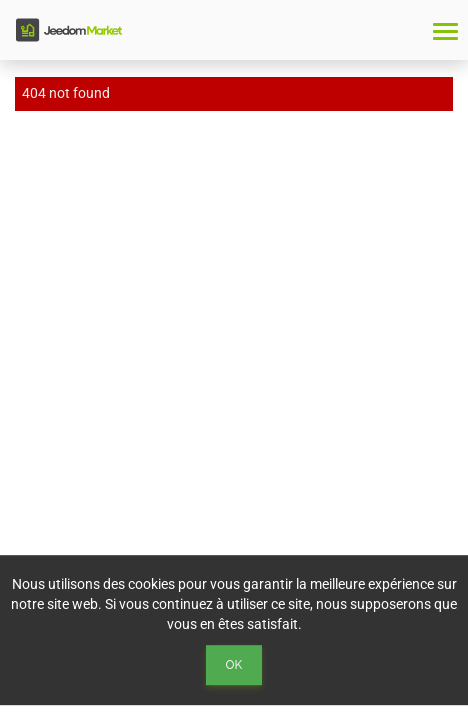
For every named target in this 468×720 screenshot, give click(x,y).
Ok (234, 665)
